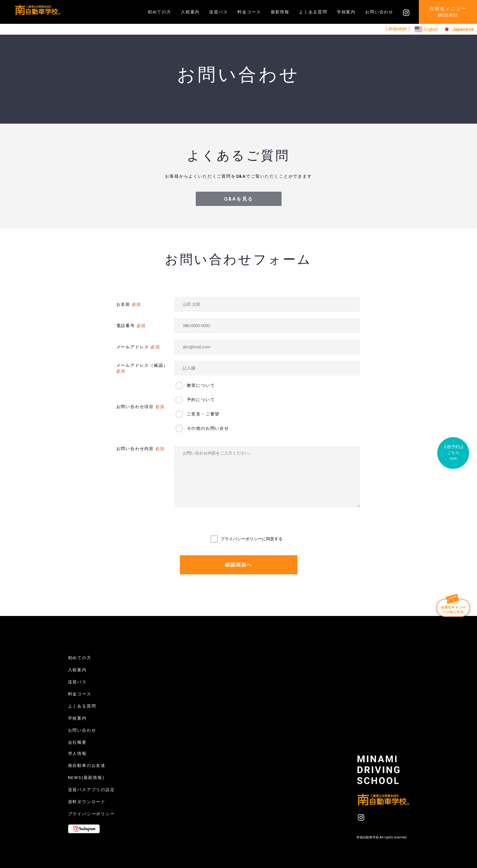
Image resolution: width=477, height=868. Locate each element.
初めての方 (160, 12)
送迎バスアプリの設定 (92, 790)
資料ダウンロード (87, 802)
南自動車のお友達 (87, 765)
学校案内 (346, 12)
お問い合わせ (379, 12)
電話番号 (131, 326)
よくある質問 (313, 12)
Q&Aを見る (238, 199)
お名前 (129, 304)
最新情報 (280, 12)
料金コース (249, 12)
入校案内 (190, 12)
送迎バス (218, 12)
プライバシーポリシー (92, 814)
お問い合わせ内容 (140, 449)
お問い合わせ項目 (140, 407)
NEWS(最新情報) (86, 778)
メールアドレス (138, 347)
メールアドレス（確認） (142, 368)
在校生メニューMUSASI (448, 12)
